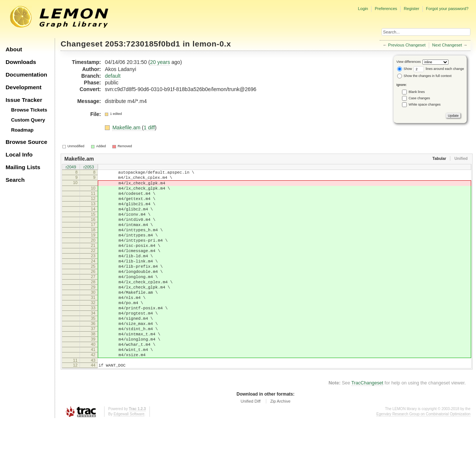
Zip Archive (280, 444)
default (113, 76)
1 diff (149, 128)
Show (405, 69)
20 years (160, 62)
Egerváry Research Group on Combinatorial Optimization (423, 456)
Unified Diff (251, 444)
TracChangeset (367, 425)
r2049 (71, 167)
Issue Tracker (24, 100)
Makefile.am (127, 128)
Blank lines (417, 92)
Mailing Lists (23, 167)
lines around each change (439, 69)
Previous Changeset (407, 45)
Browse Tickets (29, 110)
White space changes (425, 104)
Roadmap (22, 130)
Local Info (19, 154)
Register (412, 9)
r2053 (89, 167)
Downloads (21, 62)
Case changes (419, 98)
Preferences (386, 9)
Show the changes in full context (424, 76)
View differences (409, 62)
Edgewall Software (129, 456)
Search (15, 180)
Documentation (26, 75)
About (14, 49)
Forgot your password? (447, 9)
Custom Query (28, 120)
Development (24, 87)
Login (363, 9)
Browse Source (26, 142)
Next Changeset (447, 45)
